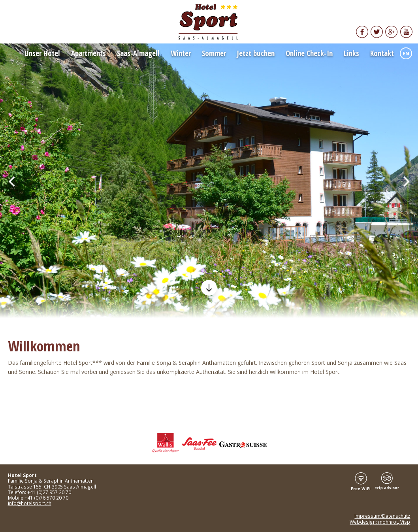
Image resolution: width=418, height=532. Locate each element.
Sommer (214, 53)
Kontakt (382, 53)
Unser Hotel (42, 53)
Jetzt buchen (256, 53)
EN (406, 54)
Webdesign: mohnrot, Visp (380, 522)
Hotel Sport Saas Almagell (209, 22)
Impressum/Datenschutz (382, 516)
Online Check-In (309, 53)
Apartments (88, 53)
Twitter (377, 32)
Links (351, 53)
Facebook (362, 32)
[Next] (405, 181)
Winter (181, 53)
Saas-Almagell (138, 53)
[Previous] (13, 181)
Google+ (392, 32)
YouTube (406, 32)
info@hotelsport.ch (30, 503)
